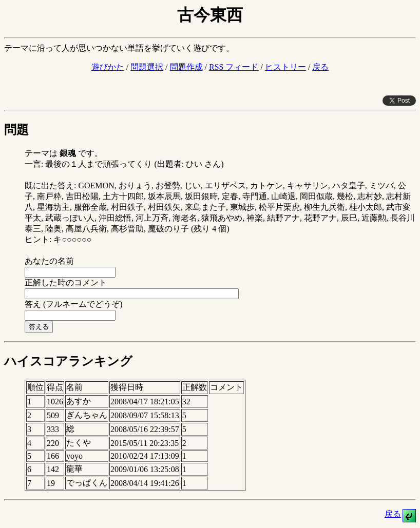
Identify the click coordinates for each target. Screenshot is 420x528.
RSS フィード (234, 67)
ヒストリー (285, 67)
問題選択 (147, 67)
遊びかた (108, 67)
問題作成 (186, 67)
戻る (320, 67)
